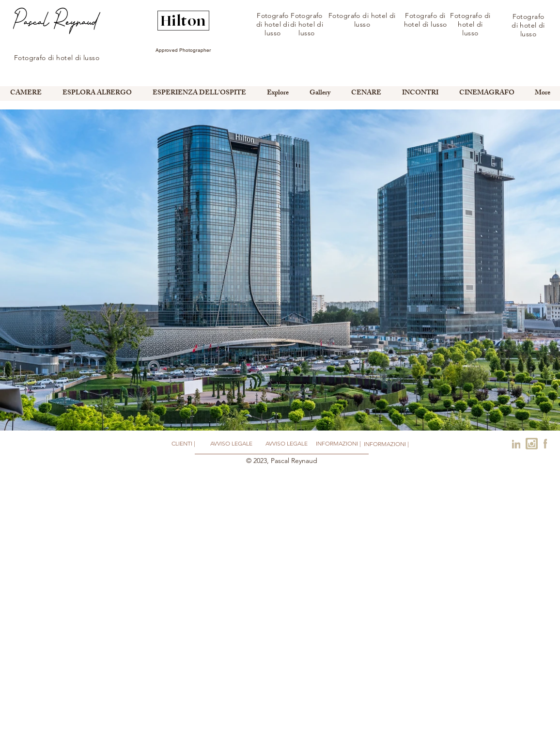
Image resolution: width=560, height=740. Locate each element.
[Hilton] (183, 21)
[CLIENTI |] (183, 444)
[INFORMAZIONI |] (338, 444)
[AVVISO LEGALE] (231, 444)
